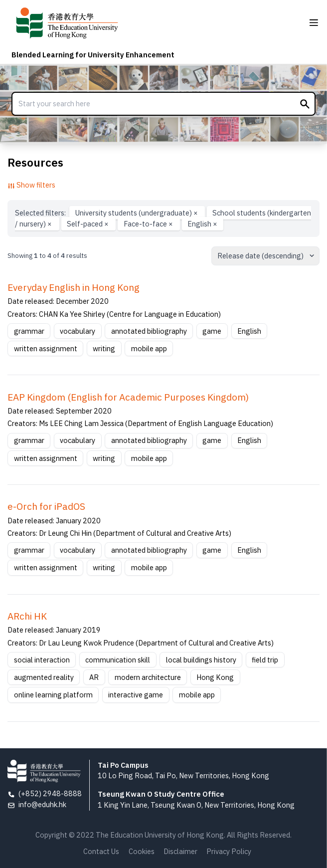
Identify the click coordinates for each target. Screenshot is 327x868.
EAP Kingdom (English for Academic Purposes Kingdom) (128, 397)
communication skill (118, 660)
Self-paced (88, 224)
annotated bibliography (149, 331)
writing (104, 348)
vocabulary (78, 331)
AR (94, 677)
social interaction (42, 660)
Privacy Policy (229, 851)
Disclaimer (180, 851)
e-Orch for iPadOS (46, 506)
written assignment (46, 348)
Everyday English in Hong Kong (74, 287)
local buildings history (201, 660)
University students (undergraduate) (137, 213)
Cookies (142, 851)
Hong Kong (215, 677)
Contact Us (101, 851)
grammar (29, 331)
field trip (265, 660)
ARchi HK (27, 616)
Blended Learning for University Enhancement (93, 55)
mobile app (149, 348)
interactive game (136, 695)
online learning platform (53, 695)
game (212, 331)
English (202, 224)
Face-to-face (149, 224)
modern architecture (148, 677)
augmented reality (44, 677)
